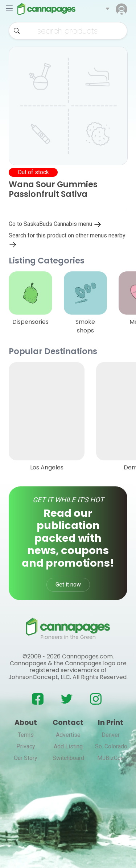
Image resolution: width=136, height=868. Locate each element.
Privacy (26, 746)
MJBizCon (110, 758)
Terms (26, 735)
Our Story (26, 758)
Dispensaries (30, 322)
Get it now (68, 585)
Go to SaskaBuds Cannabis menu (55, 224)
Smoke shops (85, 326)
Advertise (68, 735)
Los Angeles (47, 467)
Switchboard (68, 758)
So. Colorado (111, 746)
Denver (111, 735)
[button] (108, 9)
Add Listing (68, 746)
